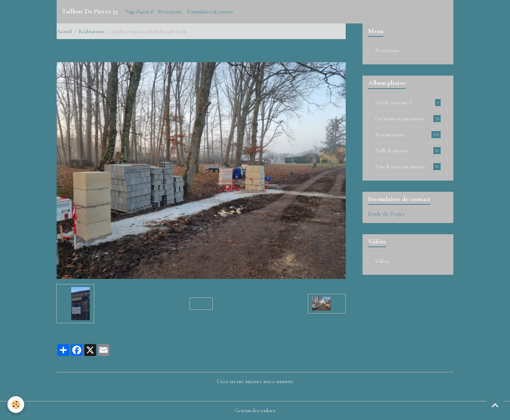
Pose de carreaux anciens (408, 166)
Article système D (408, 102)
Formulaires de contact (210, 12)
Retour (201, 304)
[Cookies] (16, 405)
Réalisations (91, 31)
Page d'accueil (139, 12)
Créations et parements (408, 118)
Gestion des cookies (255, 411)
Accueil (64, 31)
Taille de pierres (408, 150)
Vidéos (382, 261)
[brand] (90, 12)
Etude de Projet (386, 214)
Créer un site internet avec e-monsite (255, 381)
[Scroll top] (495, 405)
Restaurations (408, 134)
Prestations (170, 12)
